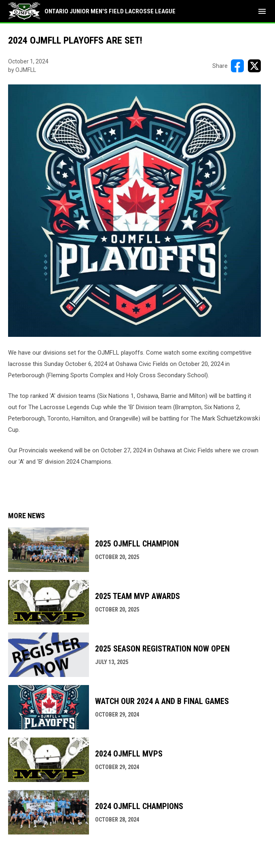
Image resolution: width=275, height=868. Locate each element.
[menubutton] (262, 11)
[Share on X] (254, 66)
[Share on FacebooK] (237, 66)
